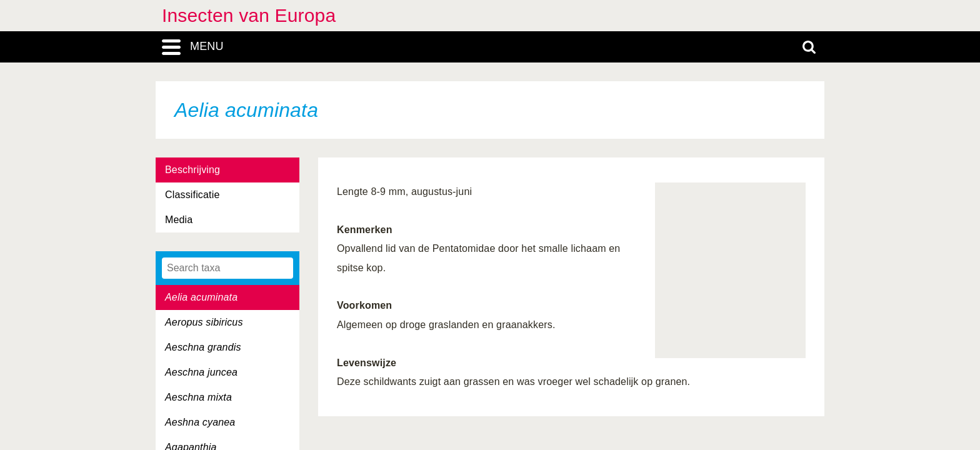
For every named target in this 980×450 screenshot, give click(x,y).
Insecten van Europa (249, 15)
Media (179, 220)
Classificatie (192, 195)
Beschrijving (192, 170)
